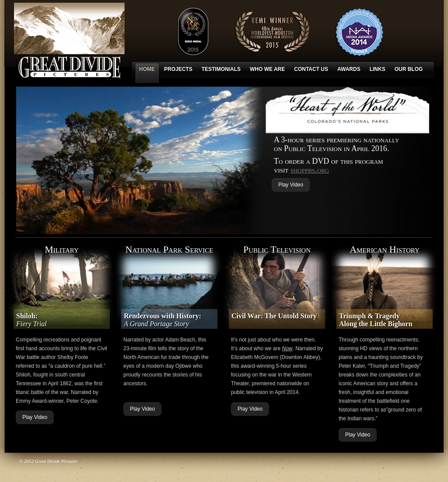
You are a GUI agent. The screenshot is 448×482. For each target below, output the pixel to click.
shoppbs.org (310, 170)
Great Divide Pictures (69, 40)
